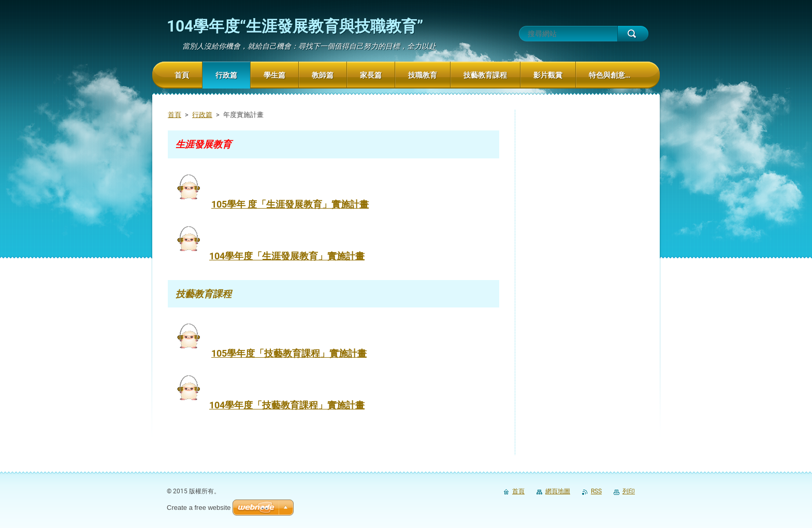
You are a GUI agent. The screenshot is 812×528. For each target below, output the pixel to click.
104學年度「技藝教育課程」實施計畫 (287, 405)
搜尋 (633, 34)
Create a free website (199, 508)
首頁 (175, 115)
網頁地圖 (558, 491)
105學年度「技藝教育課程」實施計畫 (289, 353)
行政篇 (202, 115)
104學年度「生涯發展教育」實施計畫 (287, 256)
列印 (629, 491)
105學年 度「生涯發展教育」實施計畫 (290, 204)
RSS (596, 491)
